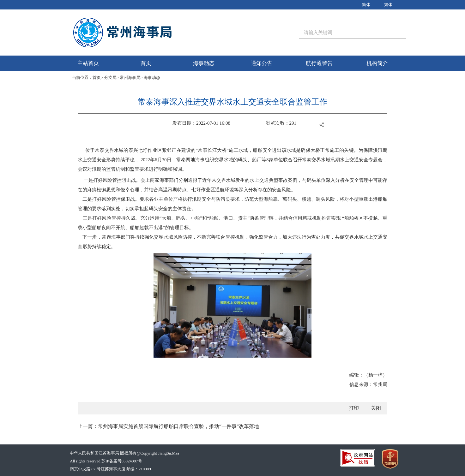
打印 (354, 408)
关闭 (376, 408)
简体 (366, 5)
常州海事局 (130, 77)
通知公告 (262, 63)
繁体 (388, 5)
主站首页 (88, 63)
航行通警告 (319, 63)
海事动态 (204, 63)
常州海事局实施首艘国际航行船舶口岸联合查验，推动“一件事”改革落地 (178, 426)
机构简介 (377, 63)
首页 (146, 63)
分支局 (110, 77)
